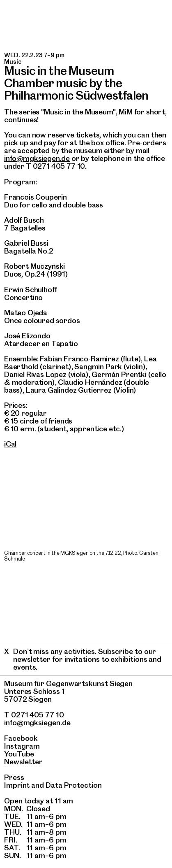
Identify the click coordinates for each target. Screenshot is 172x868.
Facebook (21, 738)
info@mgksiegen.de (37, 158)
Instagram (22, 746)
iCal (10, 444)
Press (14, 777)
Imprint (17, 785)
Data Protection (74, 785)
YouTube (19, 754)
